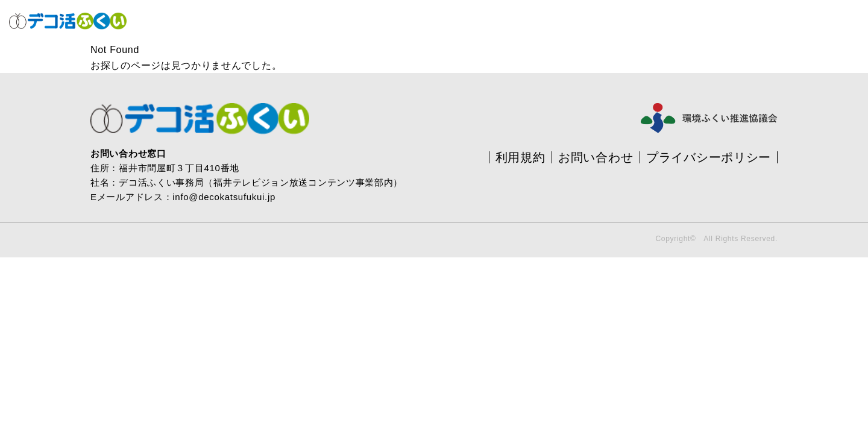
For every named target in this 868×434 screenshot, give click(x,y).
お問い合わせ (596, 157)
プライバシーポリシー (709, 157)
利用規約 (520, 157)
